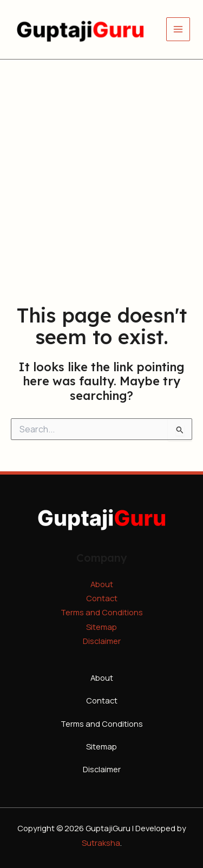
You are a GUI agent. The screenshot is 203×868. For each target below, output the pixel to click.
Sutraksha (101, 843)
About (102, 584)
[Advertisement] (101, 166)
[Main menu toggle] (178, 29)
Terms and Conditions (102, 612)
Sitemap (101, 627)
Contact (102, 598)
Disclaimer (102, 641)
